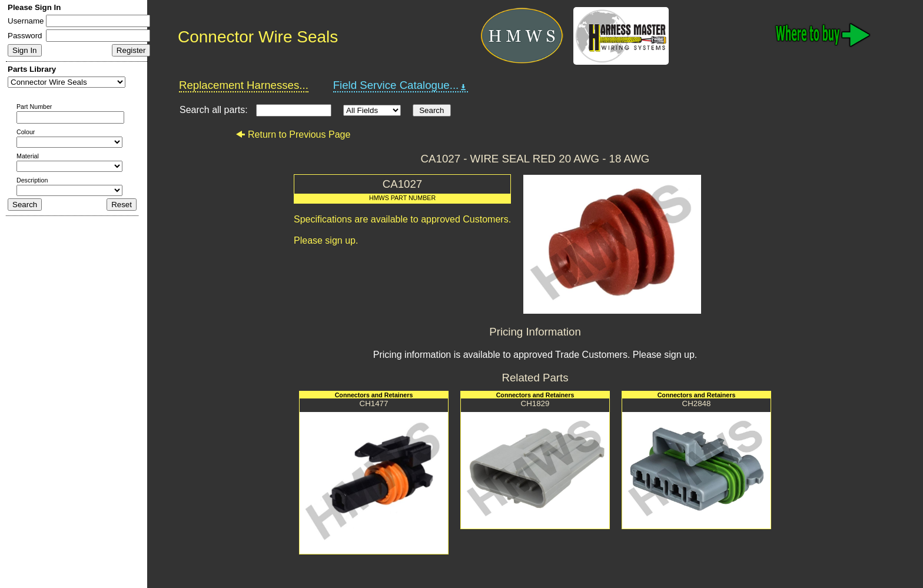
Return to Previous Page (293, 134)
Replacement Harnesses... (244, 85)
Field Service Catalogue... (401, 85)
